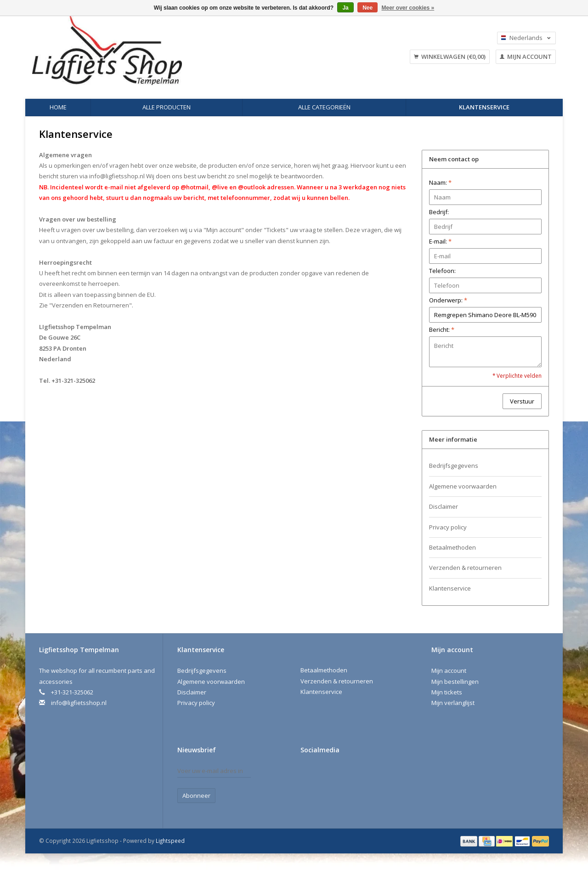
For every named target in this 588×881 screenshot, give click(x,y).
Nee (367, 8)
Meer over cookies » (408, 8)
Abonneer (196, 796)
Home (58, 107)
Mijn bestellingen (455, 682)
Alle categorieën (324, 107)
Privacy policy (448, 527)
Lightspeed (170, 841)
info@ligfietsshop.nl (117, 176)
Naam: (440, 182)
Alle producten (167, 107)
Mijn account (526, 57)
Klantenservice (484, 107)
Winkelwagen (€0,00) (450, 57)
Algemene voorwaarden (463, 486)
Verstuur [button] (522, 401)
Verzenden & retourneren (465, 568)
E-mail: (440, 241)
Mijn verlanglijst (453, 703)
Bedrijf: (439, 212)
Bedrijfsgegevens (454, 466)
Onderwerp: (448, 300)
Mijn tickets (447, 692)
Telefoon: (442, 271)
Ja (345, 8)
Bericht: (442, 330)
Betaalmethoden (452, 547)
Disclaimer (444, 506)
